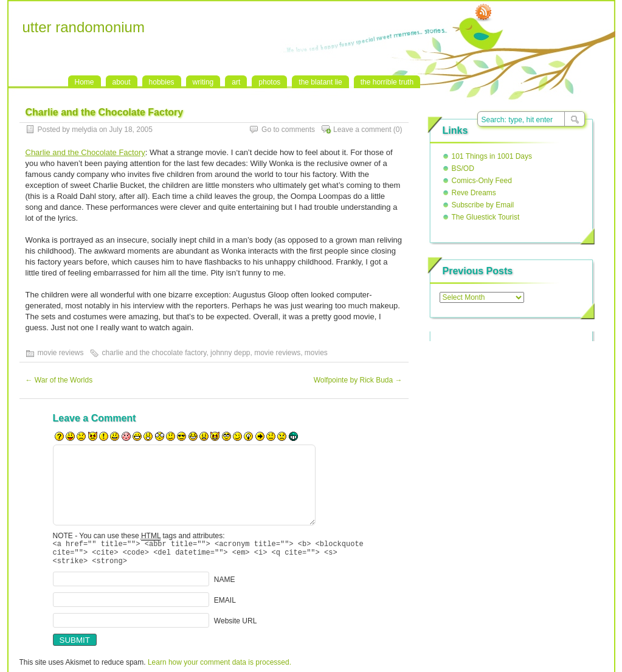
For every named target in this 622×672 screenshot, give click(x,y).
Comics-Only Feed (482, 181)
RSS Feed (483, 13)
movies (316, 353)
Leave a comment (362, 130)
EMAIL (225, 606)
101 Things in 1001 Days (492, 156)
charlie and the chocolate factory (154, 353)
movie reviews (61, 353)
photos (269, 82)
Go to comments (288, 130)
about (122, 82)
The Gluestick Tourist (486, 217)
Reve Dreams (474, 193)
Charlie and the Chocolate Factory (85, 152)
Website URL (235, 626)
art (236, 82)
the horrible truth (387, 82)
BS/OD (463, 168)
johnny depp (230, 353)
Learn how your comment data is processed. (219, 668)
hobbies (162, 82)
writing (203, 82)
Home (85, 82)
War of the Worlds (59, 380)
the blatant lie (320, 82)
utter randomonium (84, 27)
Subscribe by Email (483, 205)
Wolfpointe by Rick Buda (358, 380)
